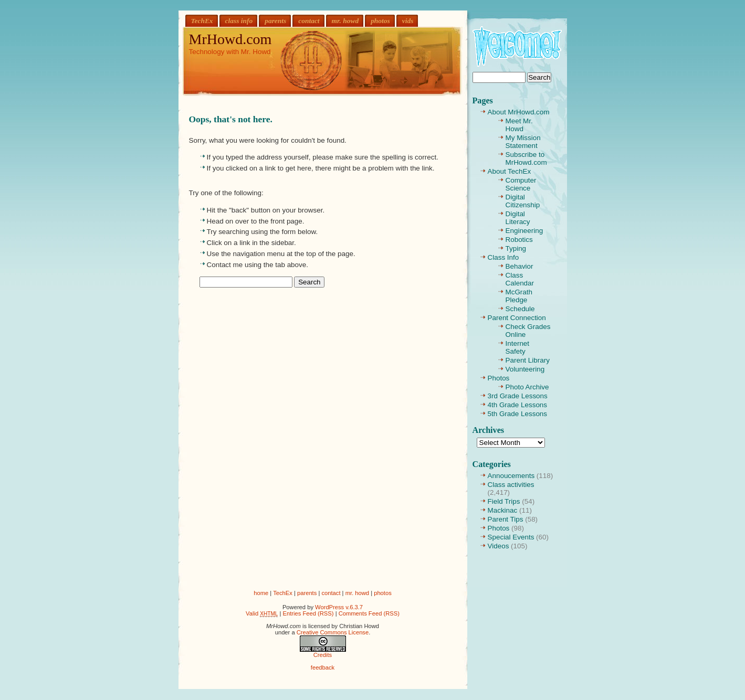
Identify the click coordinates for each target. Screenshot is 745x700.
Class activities (511, 485)
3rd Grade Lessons (518, 396)
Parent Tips (506, 519)
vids (408, 21)
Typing (516, 248)
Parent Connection (517, 318)
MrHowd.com (230, 39)
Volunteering (525, 369)
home (261, 593)
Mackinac (503, 510)
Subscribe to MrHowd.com (526, 158)
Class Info (503, 257)
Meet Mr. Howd (519, 125)
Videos (499, 546)
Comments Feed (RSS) (369, 613)
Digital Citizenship (523, 201)
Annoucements (511, 476)
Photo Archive (527, 387)
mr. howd (345, 21)
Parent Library (528, 360)
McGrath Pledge (519, 296)
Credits (323, 655)
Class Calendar (520, 279)
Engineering (524, 231)
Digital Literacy (518, 218)
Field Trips (504, 501)
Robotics (519, 240)
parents (275, 21)
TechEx (202, 21)
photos (380, 21)
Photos (499, 378)
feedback (323, 667)
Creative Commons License (333, 632)
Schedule (520, 309)
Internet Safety (518, 347)
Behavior (520, 266)
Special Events (511, 537)
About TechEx (510, 171)
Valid (262, 613)
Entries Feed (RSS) (308, 613)
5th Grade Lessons (518, 414)
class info (239, 21)
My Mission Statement (523, 142)
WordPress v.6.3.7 (339, 607)
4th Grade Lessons (518, 405)
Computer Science (521, 184)
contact (309, 21)
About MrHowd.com (519, 112)
